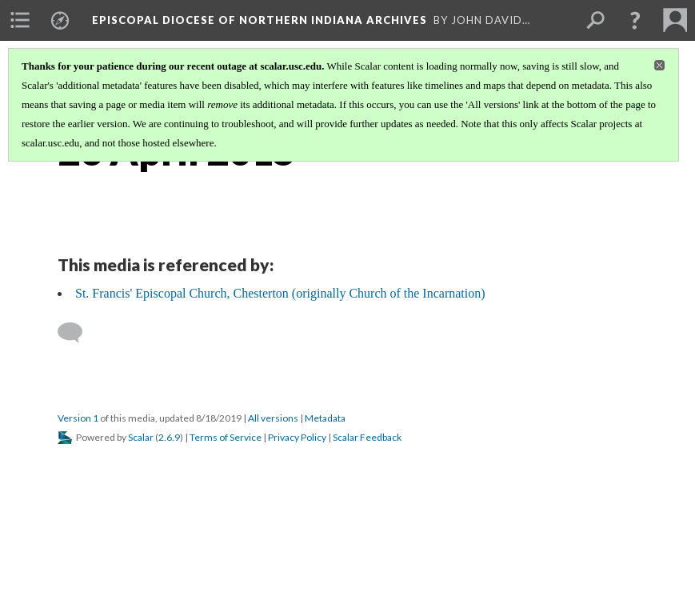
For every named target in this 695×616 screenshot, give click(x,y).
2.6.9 (169, 437)
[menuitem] (20, 20)
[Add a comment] (77, 333)
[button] (635, 20)
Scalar (141, 437)
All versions (273, 418)
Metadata (325, 418)
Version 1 (78, 418)
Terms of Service (226, 437)
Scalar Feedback (367, 437)
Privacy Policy (297, 437)
